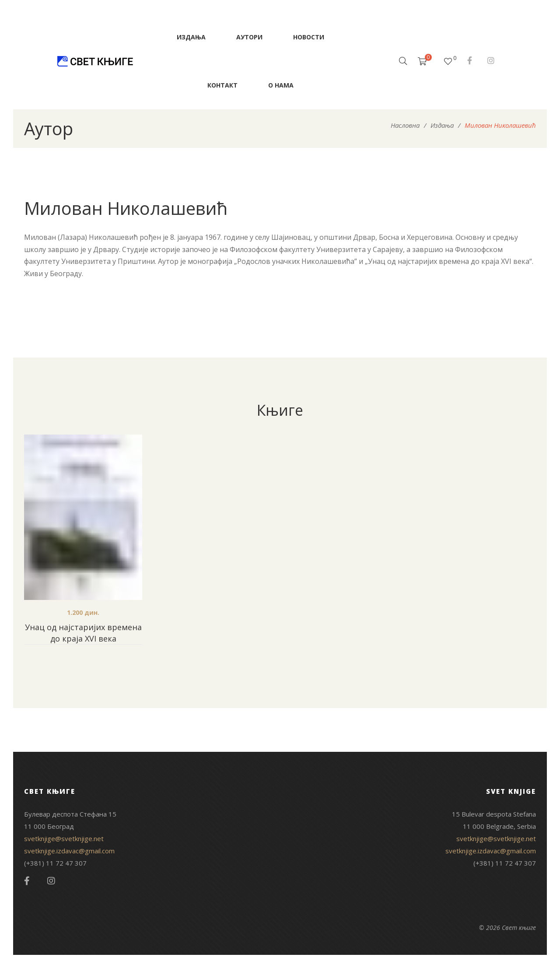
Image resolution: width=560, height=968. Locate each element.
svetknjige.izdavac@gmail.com (69, 851)
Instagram (491, 60)
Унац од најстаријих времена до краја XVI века (83, 633)
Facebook (470, 60)
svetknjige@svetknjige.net (64, 838)
